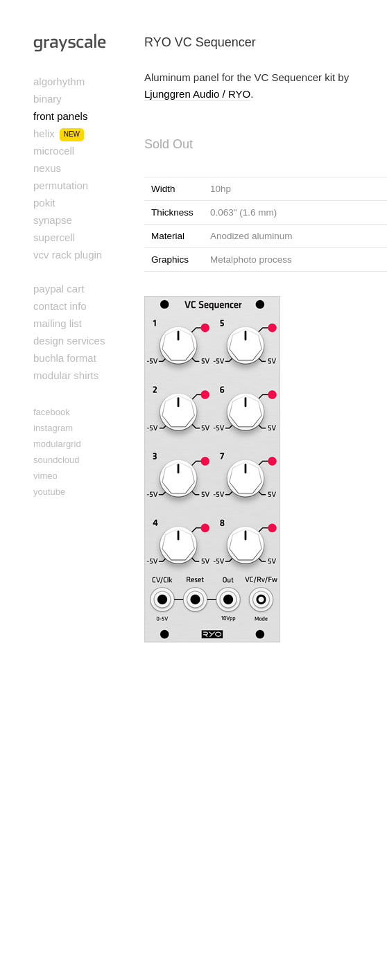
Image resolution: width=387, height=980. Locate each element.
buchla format (65, 358)
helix (44, 133)
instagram (53, 428)
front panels (60, 116)
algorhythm (59, 81)
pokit (44, 203)
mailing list (58, 323)
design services (69, 341)
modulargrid (57, 444)
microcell (54, 151)
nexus (47, 168)
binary (48, 99)
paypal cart (59, 289)
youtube (49, 492)
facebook (52, 412)
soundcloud (57, 460)
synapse (53, 220)
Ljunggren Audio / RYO (197, 94)
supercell (54, 237)
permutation (61, 185)
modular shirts (66, 375)
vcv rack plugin (68, 255)
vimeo (45, 476)
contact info (60, 306)
